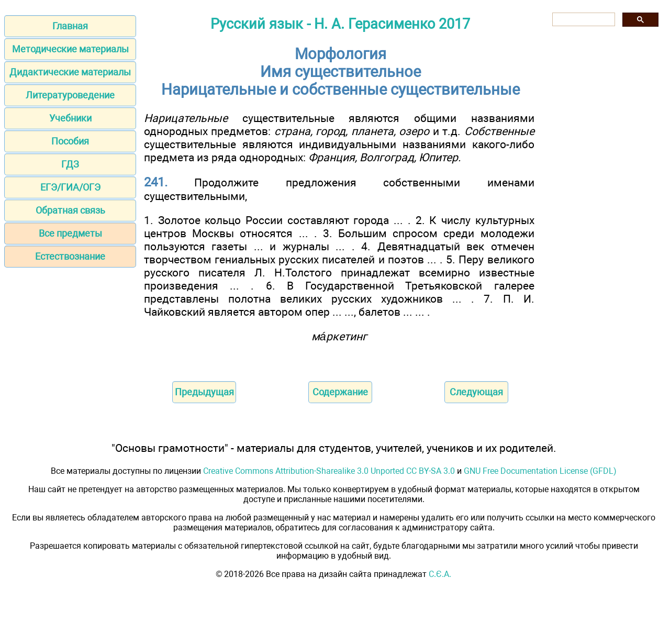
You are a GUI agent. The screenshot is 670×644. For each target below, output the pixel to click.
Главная (70, 26)
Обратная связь (70, 210)
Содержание (340, 392)
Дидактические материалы (70, 72)
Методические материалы (70, 49)
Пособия (70, 141)
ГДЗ (70, 164)
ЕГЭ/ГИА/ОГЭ (70, 187)
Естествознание (70, 256)
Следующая (476, 392)
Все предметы (70, 233)
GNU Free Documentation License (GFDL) (540, 471)
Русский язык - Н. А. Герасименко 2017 (340, 24)
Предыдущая (204, 392)
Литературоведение (70, 95)
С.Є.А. (440, 574)
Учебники (70, 118)
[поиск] (583, 20)
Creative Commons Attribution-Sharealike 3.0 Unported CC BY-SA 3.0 (329, 471)
